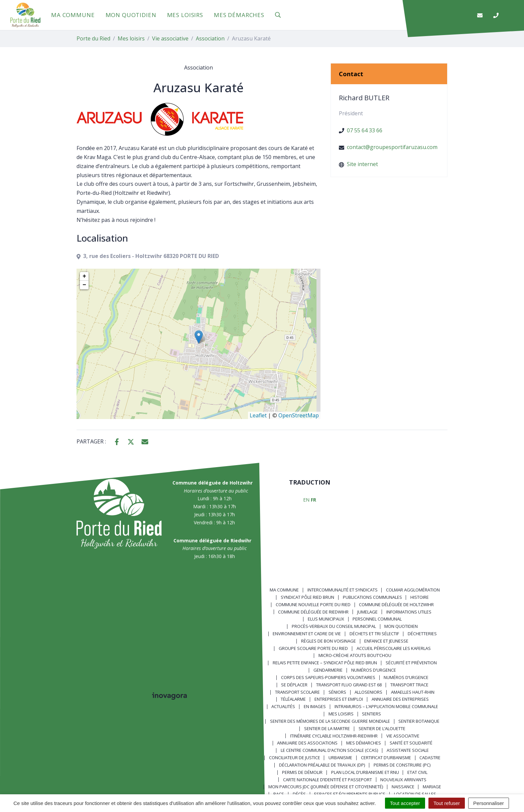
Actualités (283, 706)
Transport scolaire (297, 692)
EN (306, 500)
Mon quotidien (131, 15)
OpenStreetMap (299, 415)
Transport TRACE (409, 685)
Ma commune (73, 15)
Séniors (337, 692)
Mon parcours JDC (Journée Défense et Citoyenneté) (326, 787)
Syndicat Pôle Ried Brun (307, 597)
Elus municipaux (326, 619)
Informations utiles (409, 612)
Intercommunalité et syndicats (343, 590)
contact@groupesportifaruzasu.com (392, 147)
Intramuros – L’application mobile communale (386, 706)
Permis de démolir (302, 772)
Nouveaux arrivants (403, 780)
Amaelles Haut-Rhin (413, 692)
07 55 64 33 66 (365, 130)
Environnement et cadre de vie (307, 634)
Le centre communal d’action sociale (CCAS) (329, 750)
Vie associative (403, 736)
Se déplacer (294, 685)
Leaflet (258, 415)
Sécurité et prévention (411, 663)
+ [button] (84, 276)
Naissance (403, 787)
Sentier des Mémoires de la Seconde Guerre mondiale (330, 721)
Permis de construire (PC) (402, 765)
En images (315, 706)
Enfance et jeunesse (386, 641)
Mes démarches (239, 15)
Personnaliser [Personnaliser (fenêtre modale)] (489, 803)
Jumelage (367, 612)
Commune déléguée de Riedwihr (313, 612)
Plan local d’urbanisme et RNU (365, 772)
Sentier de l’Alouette (382, 728)
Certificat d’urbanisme (386, 758)
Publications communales (372, 597)
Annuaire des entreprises (400, 699)
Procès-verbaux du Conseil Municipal (334, 626)
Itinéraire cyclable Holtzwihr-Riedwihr (334, 736)
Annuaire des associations (307, 743)
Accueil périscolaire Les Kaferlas (394, 648)
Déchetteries (422, 634)
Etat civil (417, 772)
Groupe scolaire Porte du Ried (313, 648)
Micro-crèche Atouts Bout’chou (355, 655)
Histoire (420, 597)
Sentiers (371, 714)
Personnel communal (377, 619)
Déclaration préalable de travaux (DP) (322, 765)
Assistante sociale (408, 750)
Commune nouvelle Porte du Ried (313, 604)
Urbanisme (340, 758)
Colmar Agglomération (413, 590)
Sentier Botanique (419, 721)
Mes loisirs (185, 15)
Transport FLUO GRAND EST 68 (349, 685)
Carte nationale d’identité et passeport (327, 780)
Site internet (362, 164)
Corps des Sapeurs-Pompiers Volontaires (328, 677)
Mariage (432, 787)
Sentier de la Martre (327, 728)
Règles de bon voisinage (329, 641)
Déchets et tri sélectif (374, 634)
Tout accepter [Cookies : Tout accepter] (405, 803)
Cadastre (430, 758)
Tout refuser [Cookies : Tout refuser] (447, 803)
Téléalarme (293, 699)
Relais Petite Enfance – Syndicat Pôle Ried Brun (325, 663)
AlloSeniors (368, 692)
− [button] (84, 285)
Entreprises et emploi (339, 699)
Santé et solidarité (411, 743)
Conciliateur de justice (295, 758)
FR (313, 500)
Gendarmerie (328, 670)
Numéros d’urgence (374, 670)
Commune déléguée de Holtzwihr (396, 604)
